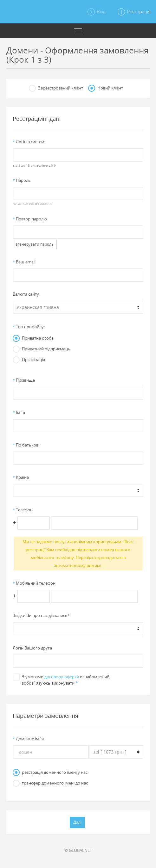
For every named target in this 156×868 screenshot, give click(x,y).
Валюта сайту (26, 294)
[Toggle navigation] (78, 31)
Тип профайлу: (29, 327)
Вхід (96, 12)
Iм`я (19, 412)
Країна (21, 477)
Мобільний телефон (34, 583)
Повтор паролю (30, 219)
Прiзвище (24, 380)
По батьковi (26, 445)
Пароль (22, 180)
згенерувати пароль (35, 244)
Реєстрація (134, 12)
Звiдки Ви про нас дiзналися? (41, 615)
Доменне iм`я (28, 739)
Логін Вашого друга (32, 648)
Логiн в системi (29, 142)
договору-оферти (62, 677)
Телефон (23, 510)
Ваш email (24, 262)
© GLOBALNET (78, 850)
